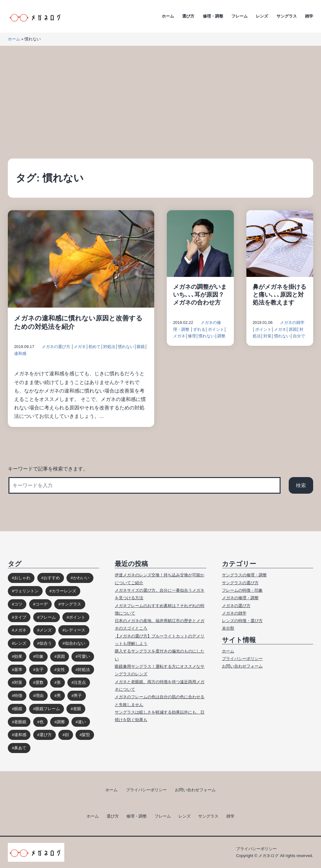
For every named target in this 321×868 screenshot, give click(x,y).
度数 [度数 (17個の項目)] (39, 682)
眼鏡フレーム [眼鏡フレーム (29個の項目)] (48, 709)
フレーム (239, 16)
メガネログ (268, 856)
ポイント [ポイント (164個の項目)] (77, 617)
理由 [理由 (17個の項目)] (39, 696)
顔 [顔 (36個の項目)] (67, 735)
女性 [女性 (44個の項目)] (61, 670)
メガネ (80, 347)
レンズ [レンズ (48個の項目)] (20, 643)
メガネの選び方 (56, 347)
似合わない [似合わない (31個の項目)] (75, 643)
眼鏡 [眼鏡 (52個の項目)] (18, 709)
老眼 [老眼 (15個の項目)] (77, 709)
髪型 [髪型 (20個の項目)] (86, 735)
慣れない (126, 347)
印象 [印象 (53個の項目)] (39, 656)
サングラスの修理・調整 (244, 575)
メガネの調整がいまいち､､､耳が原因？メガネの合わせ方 (200, 295)
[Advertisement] (160, 102)
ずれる (199, 329)
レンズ (262, 16)
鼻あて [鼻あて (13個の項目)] (20, 748)
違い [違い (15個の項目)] (82, 722)
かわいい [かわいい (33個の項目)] (81, 578)
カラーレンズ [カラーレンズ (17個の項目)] (64, 591)
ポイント (216, 329)
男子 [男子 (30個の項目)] (78, 696)
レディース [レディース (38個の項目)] (75, 630)
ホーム (168, 16)
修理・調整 (213, 16)
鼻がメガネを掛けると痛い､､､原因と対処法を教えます (279, 295)
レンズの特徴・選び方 (242, 621)
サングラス (287, 16)
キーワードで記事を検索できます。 (48, 469)
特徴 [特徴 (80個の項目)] (18, 696)
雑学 (309, 16)
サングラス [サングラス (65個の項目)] (71, 604)
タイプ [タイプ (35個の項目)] (20, 617)
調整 (221, 336)
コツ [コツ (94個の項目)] (18, 604)
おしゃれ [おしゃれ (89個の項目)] (22, 578)
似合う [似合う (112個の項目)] (46, 643)
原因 (293, 329)
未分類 (228, 628)
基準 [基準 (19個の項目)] (18, 670)
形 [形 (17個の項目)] (59, 682)
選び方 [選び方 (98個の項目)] (46, 735)
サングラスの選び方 (240, 583)
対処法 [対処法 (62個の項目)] (84, 670)
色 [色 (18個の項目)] (42, 722)
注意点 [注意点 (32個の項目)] (80, 682)
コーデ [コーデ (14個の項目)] (42, 604)
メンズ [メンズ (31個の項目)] (46, 630)
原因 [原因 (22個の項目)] (61, 656)
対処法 (109, 347)
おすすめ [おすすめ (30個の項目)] (52, 578)
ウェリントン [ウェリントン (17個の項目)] (26, 591)
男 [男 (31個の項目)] (59, 696)
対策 (267, 336)
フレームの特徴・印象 (242, 590)
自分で (299, 336)
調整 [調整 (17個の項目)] (61, 722)
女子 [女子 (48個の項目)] (39, 670)
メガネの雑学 (292, 322)
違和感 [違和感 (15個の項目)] (20, 735)
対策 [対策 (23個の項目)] (18, 682)
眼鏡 (141, 347)
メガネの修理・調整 (240, 598)
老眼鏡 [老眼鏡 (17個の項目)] (20, 722)
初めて (95, 347)
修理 (192, 336)
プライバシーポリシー (242, 659)
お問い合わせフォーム (242, 666)
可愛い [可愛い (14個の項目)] (84, 656)
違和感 (20, 353)
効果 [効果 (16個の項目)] (18, 656)
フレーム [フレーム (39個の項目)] (48, 617)
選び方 (188, 16)
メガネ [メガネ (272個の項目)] (20, 630)
